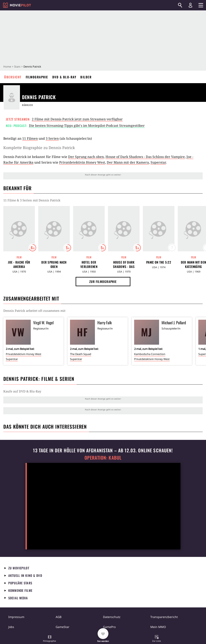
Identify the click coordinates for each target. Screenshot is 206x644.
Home (7, 67)
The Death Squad (81, 354)
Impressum (16, 617)
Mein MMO (158, 627)
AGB (59, 617)
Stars (17, 67)
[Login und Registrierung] (190, 5)
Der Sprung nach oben (86, 157)
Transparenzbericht (164, 617)
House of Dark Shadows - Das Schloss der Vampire (145, 157)
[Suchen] (180, 5)
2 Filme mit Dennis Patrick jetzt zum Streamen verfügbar (77, 119)
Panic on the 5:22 (159, 262)
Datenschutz (112, 617)
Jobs (11, 627)
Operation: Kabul (103, 458)
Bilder (86, 77)
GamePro (109, 627)
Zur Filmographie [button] (103, 281)
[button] (50, 639)
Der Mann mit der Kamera (128, 162)
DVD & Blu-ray (64, 77)
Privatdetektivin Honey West (82, 162)
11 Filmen (30, 138)
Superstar (158, 162)
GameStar (63, 627)
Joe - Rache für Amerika (19, 264)
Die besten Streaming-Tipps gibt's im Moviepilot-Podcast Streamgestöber (87, 126)
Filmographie (37, 77)
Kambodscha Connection (150, 354)
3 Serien (52, 138)
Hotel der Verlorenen (89, 264)
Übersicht (13, 77)
